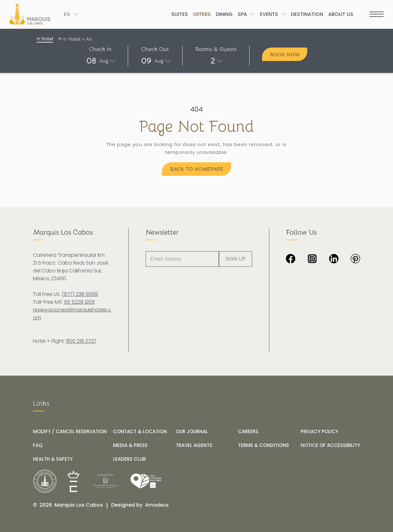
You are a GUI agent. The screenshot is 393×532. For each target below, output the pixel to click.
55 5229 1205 (79, 302)
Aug (104, 61)
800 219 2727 (81, 341)
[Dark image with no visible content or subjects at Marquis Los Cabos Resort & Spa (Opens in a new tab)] (355, 259)
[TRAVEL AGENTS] (194, 445)
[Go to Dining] (224, 14)
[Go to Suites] (180, 14)
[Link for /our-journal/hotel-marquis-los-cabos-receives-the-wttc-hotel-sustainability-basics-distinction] (146, 481)
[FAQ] (38, 445)
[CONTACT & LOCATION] (140, 432)
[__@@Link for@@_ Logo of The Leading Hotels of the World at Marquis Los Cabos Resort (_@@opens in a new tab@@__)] (106, 481)
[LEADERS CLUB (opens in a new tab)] (129, 459)
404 (196, 109)
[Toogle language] (71, 14)
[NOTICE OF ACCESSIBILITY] (330, 445)
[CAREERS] (248, 432)
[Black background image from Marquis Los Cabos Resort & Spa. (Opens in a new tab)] (291, 259)
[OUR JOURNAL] (192, 432)
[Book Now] (285, 54)
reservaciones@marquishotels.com (72, 314)
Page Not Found (196, 127)
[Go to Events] (269, 14)
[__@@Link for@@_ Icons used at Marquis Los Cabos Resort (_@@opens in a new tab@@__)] (74, 481)
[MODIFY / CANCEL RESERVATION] (70, 432)
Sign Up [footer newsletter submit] (235, 259)
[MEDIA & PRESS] (130, 445)
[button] (101, 61)
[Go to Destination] (307, 14)
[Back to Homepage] (196, 169)
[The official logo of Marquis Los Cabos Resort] (31, 14)
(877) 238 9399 (80, 294)
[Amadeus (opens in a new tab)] (157, 505)
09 (146, 61)
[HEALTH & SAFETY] (53, 459)
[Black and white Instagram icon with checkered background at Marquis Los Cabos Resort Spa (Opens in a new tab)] (312, 259)
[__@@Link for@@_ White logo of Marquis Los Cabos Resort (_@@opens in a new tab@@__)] (45, 481)
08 (91, 61)
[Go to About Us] (341, 14)
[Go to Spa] (242, 14)
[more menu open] (377, 14)
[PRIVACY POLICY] (319, 432)
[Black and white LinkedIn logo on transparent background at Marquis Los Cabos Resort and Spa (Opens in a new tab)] (334, 259)
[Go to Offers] (202, 14)
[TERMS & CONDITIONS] (264, 445)
